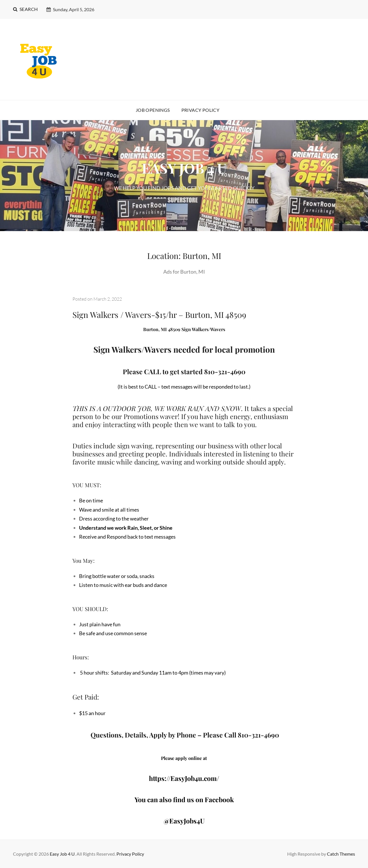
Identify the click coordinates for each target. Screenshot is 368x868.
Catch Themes (341, 854)
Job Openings (153, 110)
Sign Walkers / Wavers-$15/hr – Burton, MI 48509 (159, 315)
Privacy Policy (201, 110)
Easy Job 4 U (62, 854)
